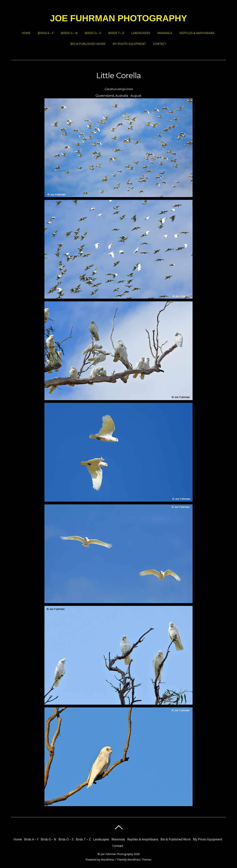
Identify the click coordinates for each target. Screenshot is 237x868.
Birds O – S (93, 33)
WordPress (108, 860)
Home (26, 33)
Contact (159, 44)
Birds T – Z (116, 33)
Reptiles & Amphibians (197, 33)
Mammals (165, 33)
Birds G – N (69, 33)
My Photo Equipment (129, 44)
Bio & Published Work (88, 44)
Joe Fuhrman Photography (117, 854)
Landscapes (141, 33)
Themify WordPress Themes (134, 860)
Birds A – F (46, 33)
